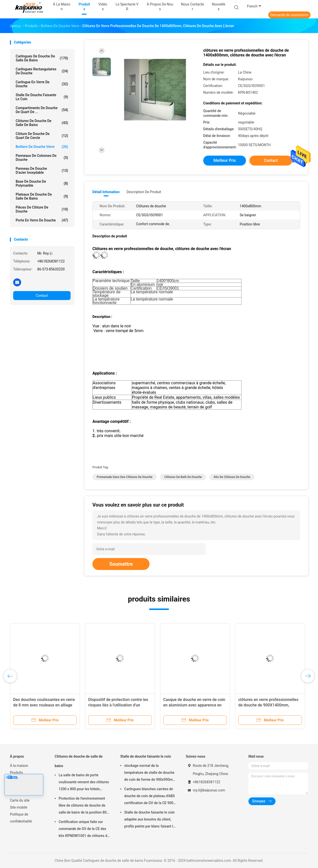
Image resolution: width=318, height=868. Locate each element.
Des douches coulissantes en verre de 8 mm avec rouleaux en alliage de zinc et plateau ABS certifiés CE (44, 705)
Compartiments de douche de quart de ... (42, 110)
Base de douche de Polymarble (42, 183)
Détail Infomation (106, 192)
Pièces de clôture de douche (42, 209)
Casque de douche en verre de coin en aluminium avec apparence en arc (194, 705)
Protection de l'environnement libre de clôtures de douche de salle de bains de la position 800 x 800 (84, 806)
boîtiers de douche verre (42, 147)
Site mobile (19, 807)
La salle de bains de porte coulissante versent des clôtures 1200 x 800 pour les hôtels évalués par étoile (84, 783)
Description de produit (144, 192)
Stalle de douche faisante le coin (42, 97)
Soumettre (121, 564)
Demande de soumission (289, 15)
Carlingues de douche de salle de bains (42, 58)
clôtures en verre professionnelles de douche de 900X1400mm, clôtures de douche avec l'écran (268, 705)
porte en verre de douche (42, 220)
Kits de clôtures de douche (232, 477)
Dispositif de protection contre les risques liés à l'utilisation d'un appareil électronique (118, 705)
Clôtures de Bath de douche (183, 477)
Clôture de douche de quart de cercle (42, 136)
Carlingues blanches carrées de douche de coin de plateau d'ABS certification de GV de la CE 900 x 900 (149, 797)
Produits (16, 773)
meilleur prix (225, 160)
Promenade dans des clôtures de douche (124, 477)
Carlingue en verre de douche (42, 84)
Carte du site (20, 800)
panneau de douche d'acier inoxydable (42, 171)
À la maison (19, 766)
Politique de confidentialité (21, 818)
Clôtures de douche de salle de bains (42, 123)
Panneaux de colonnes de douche (42, 158)
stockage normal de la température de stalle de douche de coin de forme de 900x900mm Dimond (150, 773)
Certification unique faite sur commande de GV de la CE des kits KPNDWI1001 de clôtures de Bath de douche (84, 829)
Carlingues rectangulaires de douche (42, 71)
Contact (42, 296)
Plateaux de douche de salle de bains (42, 196)
